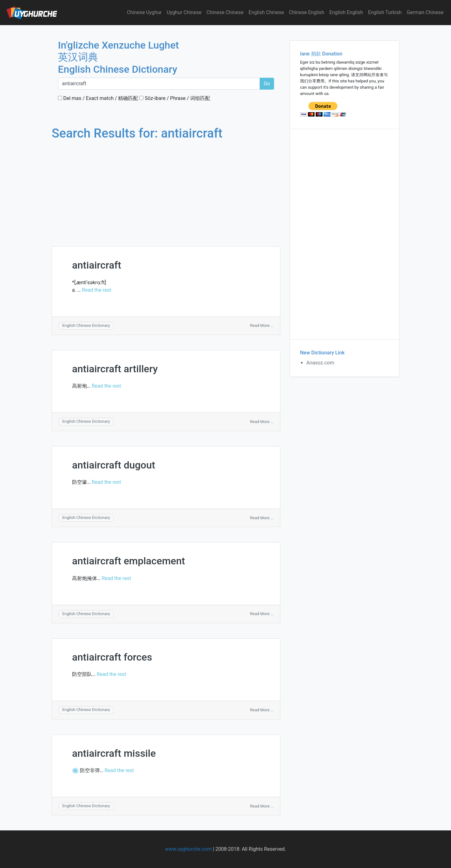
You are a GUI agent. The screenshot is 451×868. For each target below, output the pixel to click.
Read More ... (262, 325)
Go (267, 84)
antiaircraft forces (112, 657)
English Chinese (266, 12)
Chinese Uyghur (144, 12)
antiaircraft (97, 265)
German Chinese (425, 12)
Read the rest (97, 290)
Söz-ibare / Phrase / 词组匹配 (175, 98)
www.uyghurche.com (188, 849)
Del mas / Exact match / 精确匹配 (98, 98)
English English (346, 12)
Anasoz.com (320, 363)
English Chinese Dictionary (86, 325)
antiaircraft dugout (114, 465)
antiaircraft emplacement (129, 561)
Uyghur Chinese (184, 12)
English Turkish (385, 12)
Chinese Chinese (225, 12)
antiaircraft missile (114, 753)
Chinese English (307, 12)
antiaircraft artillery (115, 369)
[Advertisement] (166, 187)
